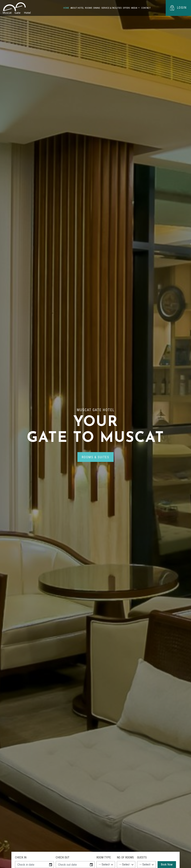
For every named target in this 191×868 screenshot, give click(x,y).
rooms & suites (95, 458)
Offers (126, 8)
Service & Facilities (112, 8)
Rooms (89, 8)
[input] (31, 865)
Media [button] (134, 8)
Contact (146, 8)
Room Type (104, 857)
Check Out (63, 857)
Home (66, 8)
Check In (21, 857)
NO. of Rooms (125, 857)
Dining (97, 8)
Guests (142, 857)
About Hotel (77, 8)
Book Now (167, 864)
